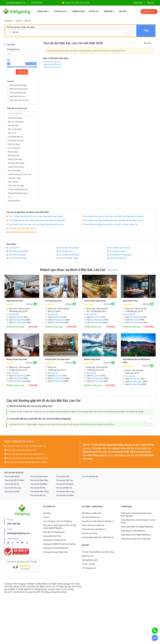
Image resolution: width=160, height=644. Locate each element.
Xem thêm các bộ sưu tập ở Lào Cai (23, 232)
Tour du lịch (61, 11)
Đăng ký (150, 3)
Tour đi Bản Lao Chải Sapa (119, 248)
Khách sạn (43, 11)
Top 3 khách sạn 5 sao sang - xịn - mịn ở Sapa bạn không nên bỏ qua (36, 224)
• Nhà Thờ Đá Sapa (15, 159)
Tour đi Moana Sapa (116, 251)
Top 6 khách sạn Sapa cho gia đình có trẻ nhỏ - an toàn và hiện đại (111, 224)
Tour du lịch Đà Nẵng (39, 484)
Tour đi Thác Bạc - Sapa (67, 258)
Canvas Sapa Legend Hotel (95, 301)
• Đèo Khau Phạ (13, 201)
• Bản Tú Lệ (12, 133)
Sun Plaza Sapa (20, 323)
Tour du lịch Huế (63, 477)
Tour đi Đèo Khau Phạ (117, 258)
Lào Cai (19, 21)
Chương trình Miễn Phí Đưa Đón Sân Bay (59, 544)
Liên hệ (46, 517)
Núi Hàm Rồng (19, 320)
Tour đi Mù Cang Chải (16, 255)
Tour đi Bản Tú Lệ (65, 251)
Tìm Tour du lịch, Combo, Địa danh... (21, 27)
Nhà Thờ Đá (18, 317)
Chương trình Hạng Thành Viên (56, 552)
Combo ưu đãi (78, 11)
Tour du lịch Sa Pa (12, 484)
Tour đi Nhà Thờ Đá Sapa (68, 255)
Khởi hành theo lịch (18, 96)
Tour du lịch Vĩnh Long (65, 492)
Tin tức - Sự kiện (88, 564)
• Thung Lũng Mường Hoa (17, 189)
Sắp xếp (148, 43)
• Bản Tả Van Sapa (14, 129)
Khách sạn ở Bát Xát (52, 64)
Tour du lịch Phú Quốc (65, 484)
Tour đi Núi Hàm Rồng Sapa (119, 255)
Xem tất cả (113, 270)
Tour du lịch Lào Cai (52, 62)
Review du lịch (88, 556)
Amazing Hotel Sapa (53, 301)
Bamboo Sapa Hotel (92, 359)
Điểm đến (109, 11)
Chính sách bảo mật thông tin (94, 529)
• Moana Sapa (13, 152)
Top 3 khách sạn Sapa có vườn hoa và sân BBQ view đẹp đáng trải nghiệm (114, 216)
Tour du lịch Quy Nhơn (65, 495)
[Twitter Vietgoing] (18, 543)
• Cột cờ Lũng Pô (14, 148)
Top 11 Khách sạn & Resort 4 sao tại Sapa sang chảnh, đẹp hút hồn (36, 216)
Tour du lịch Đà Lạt (38, 495)
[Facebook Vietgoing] (8, 543)
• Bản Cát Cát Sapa (15, 118)
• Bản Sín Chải (13, 125)
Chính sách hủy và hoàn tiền (93, 525)
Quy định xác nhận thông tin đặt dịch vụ (98, 521)
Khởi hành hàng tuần (18, 93)
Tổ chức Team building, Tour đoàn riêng (98, 552)
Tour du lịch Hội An (38, 488)
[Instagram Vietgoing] (13, 543)
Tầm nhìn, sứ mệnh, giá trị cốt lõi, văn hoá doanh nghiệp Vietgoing (60, 527)
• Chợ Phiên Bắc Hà (15, 137)
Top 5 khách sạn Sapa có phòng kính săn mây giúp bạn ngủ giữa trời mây (114, 220)
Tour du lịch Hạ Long (13, 488)
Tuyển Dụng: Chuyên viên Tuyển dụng (136, 539)
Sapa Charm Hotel (130, 301)
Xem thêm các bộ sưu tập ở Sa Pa (22, 228)
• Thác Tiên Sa (13, 182)
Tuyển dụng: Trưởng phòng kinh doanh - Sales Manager (137, 515)
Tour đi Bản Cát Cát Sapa (68, 248)
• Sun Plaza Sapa (14, 171)
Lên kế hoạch (149, 11)
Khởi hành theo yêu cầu (19, 100)
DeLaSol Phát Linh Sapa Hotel (57, 359)
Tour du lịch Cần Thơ (64, 480)
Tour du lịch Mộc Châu (39, 480)
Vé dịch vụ (94, 11)
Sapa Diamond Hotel (15, 301)
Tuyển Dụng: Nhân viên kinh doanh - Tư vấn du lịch (138, 521)
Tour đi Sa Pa (13, 248)
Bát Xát (28, 21)
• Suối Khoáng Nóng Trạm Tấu (19, 174)
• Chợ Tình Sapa (13, 144)
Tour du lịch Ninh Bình (39, 477)
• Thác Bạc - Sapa (14, 178)
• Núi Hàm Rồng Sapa (16, 163)
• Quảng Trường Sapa (16, 167)
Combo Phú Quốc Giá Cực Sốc (77, 3)
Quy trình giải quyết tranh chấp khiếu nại (98, 537)
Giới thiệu (47, 513)
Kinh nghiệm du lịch (90, 560)
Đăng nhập (138, 3)
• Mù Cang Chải (13, 156)
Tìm (146, 31)
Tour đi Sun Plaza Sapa (17, 258)
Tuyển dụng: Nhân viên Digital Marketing (137, 527)
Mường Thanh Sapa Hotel (17, 359)
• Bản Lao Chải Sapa (15, 122)
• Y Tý (9, 197)
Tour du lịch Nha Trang (39, 492)
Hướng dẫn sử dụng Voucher (55, 540)
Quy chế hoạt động (90, 533)
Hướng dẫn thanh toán (52, 536)
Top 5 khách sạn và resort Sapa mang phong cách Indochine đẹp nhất (37, 220)
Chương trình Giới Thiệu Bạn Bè (56, 548)
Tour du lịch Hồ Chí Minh (14, 480)
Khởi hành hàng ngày (18, 85)
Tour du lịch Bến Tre (64, 488)
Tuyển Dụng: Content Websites (133, 531)
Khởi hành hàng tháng (19, 89)
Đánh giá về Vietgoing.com (54, 532)
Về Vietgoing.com (89, 568)
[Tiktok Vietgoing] (27, 543)
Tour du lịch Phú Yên (90, 477)
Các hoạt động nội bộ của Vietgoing (58, 521)
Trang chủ (8, 21)
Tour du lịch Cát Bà (12, 492)
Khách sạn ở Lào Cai (52, 67)
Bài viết (124, 11)
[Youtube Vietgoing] (23, 543)
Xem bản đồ (13, 314)
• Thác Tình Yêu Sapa (16, 186)
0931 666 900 (37, 3)
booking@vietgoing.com (19, 533)
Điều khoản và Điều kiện (92, 513)
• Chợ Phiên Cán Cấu (15, 141)
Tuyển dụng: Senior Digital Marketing (135, 535)
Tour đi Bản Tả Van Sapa (17, 251)
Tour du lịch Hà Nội (12, 477)
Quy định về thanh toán (91, 517)
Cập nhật (22, 72)
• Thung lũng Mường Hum (17, 193)
